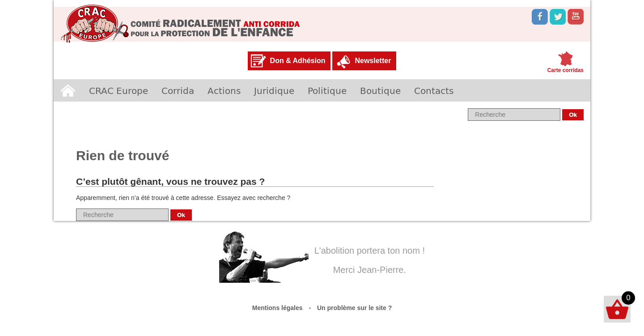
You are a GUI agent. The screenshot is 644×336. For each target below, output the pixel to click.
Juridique (274, 90)
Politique (327, 90)
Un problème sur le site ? (354, 308)
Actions (224, 90)
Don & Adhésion (298, 61)
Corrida (178, 90)
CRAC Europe (119, 90)
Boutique (380, 90)
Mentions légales (278, 308)
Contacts (434, 90)
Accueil (68, 90)
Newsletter (373, 61)
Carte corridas (566, 70)
